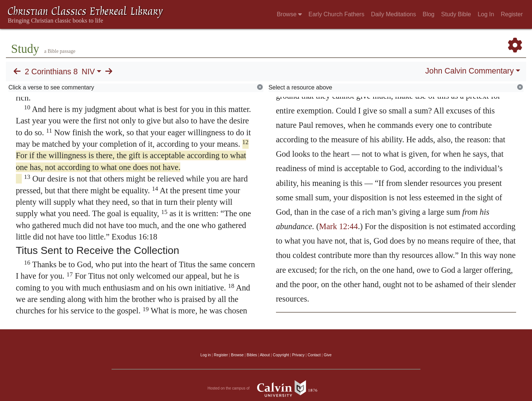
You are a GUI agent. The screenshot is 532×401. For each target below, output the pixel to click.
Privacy (299, 355)
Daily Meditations (393, 14)
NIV (88, 72)
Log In (486, 14)
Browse (289, 14)
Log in (206, 355)
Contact (314, 355)
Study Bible (456, 14)
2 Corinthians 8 (51, 72)
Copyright (281, 355)
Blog (429, 14)
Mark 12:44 (339, 226)
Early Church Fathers (336, 14)
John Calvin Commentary (469, 71)
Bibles (252, 355)
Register (512, 14)
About (265, 355)
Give (328, 355)
